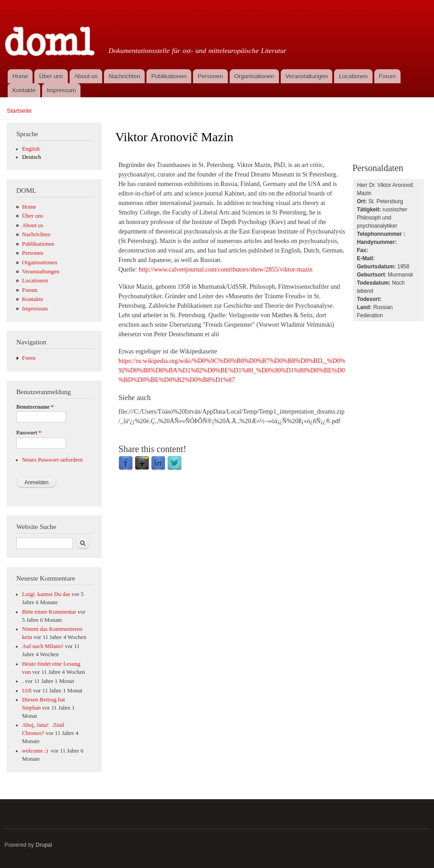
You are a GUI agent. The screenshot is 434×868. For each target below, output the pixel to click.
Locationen (354, 76)
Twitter (175, 463)
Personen (211, 76)
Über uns (51, 76)
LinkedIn (158, 463)
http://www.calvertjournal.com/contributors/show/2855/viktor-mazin (226, 269)
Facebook (126, 463)
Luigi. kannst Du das (46, 594)
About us (86, 76)
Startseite (19, 111)
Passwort (29, 433)
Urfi (27, 691)
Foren (29, 358)
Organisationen (254, 76)
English (31, 149)
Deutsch (32, 157)
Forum (387, 76)
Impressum (61, 90)
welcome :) (36, 751)
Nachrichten (125, 76)
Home (20, 76)
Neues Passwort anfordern (52, 460)
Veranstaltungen (307, 76)
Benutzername (35, 407)
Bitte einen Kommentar (49, 612)
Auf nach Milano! (43, 646)
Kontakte (24, 90)
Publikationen (169, 76)
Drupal (44, 845)
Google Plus (142, 463)
